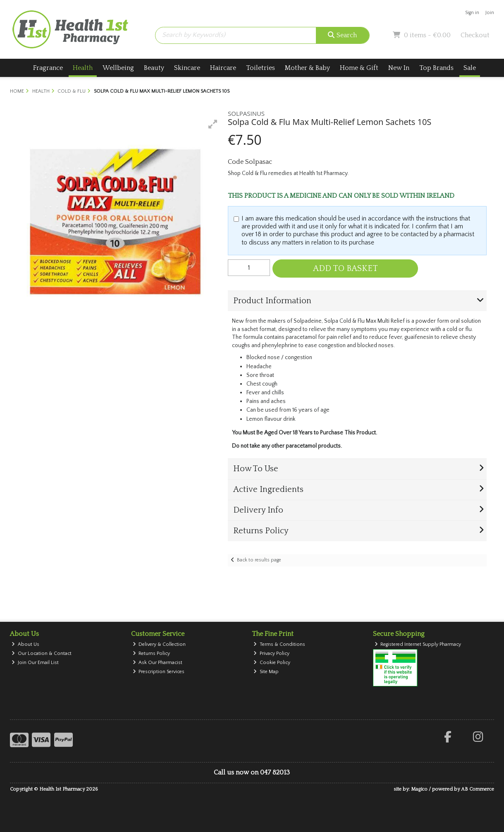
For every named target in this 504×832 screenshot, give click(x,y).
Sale (470, 68)
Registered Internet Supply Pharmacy (418, 644)
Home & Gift (359, 68)
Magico (419, 789)
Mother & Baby (307, 68)
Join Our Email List (35, 663)
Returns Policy (152, 653)
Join (490, 13)
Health (83, 68)
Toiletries (260, 68)
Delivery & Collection (159, 644)
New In (399, 68)
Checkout (475, 35)
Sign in (472, 13)
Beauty (154, 68)
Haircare (223, 68)
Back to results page (259, 560)
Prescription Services (159, 672)
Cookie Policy (272, 663)
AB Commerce (478, 789)
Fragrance (48, 68)
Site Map (266, 672)
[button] (213, 124)
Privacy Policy (271, 653)
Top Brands (436, 68)
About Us (25, 644)
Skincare (187, 68)
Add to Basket (345, 269)
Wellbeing (118, 68)
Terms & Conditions (279, 644)
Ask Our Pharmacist (158, 663)
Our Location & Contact (42, 653)
